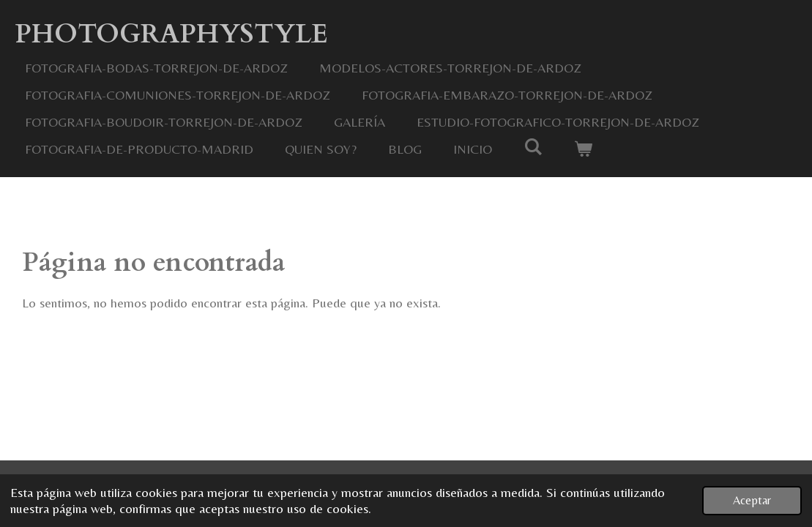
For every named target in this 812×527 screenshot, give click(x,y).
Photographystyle (171, 34)
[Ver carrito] (582, 149)
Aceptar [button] (752, 500)
